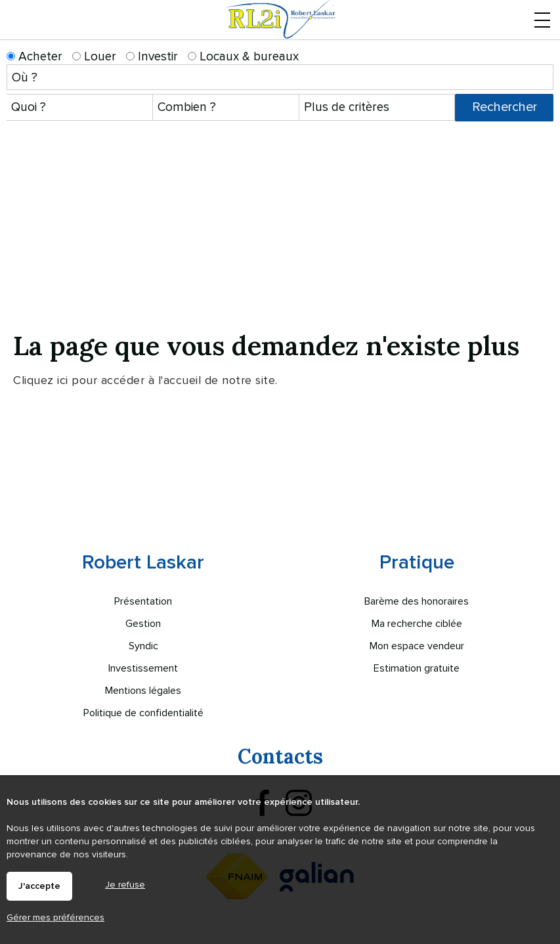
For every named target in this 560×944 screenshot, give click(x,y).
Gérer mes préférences (55, 917)
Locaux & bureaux (243, 57)
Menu (542, 27)
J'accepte (39, 886)
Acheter (34, 57)
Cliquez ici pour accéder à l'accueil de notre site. (145, 380)
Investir (152, 57)
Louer (94, 57)
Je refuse (125, 885)
